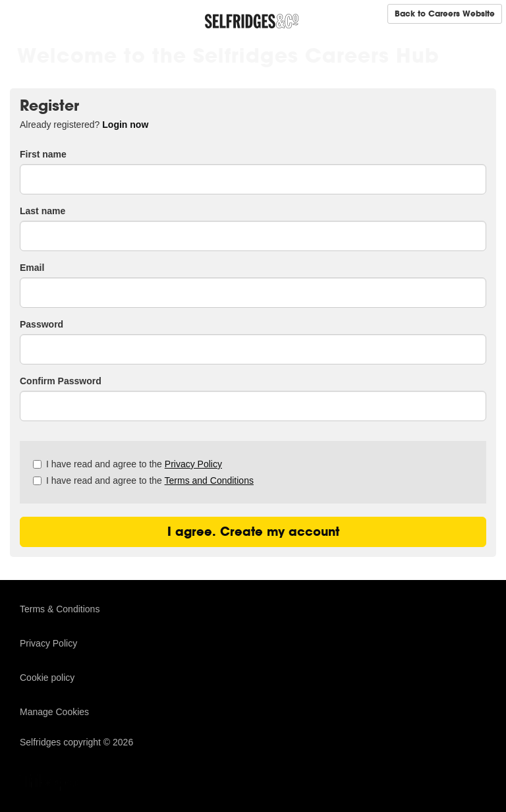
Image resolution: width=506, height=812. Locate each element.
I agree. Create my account (253, 532)
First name (43, 154)
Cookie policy (47, 678)
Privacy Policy (193, 464)
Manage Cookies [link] (54, 712)
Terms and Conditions (209, 480)
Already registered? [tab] (84, 125)
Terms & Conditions (60, 609)
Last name (42, 211)
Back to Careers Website (445, 14)
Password (42, 324)
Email (32, 268)
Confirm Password (61, 381)
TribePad (53, 784)
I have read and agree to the (127, 464)
